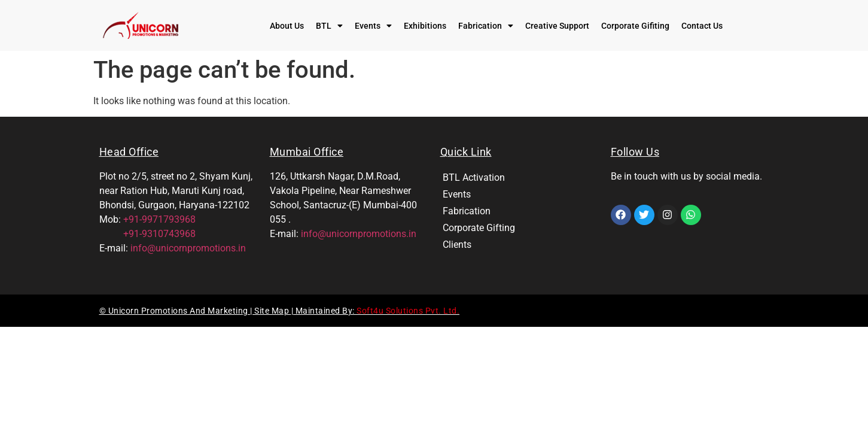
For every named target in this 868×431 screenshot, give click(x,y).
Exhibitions (425, 26)
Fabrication (486, 26)
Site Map (273, 311)
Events (373, 26)
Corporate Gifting (479, 228)
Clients (457, 245)
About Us (287, 26)
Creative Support (557, 26)
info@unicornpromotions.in (188, 248)
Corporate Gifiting (635, 26)
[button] (329, 26)
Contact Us (702, 26)
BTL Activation (474, 177)
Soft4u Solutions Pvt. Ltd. (408, 311)
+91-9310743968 (147, 234)
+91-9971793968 (159, 219)
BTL (329, 26)
